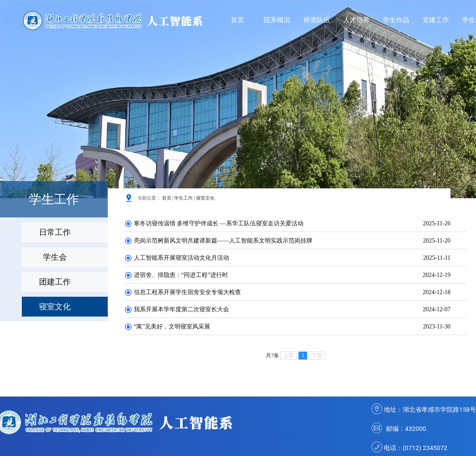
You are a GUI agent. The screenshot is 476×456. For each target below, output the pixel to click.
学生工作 (183, 198)
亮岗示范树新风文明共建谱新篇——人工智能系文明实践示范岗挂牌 (218, 241)
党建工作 (436, 20)
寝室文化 (205, 198)
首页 (237, 20)
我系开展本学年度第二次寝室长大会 (177, 309)
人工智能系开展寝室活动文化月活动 (177, 258)
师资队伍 (317, 20)
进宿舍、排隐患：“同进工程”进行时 (176, 275)
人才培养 (356, 20)
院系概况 (277, 20)
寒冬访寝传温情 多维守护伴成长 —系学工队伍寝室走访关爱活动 (214, 223)
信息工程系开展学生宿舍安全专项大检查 (183, 292)
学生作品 (396, 20)
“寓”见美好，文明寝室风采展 (167, 326)
